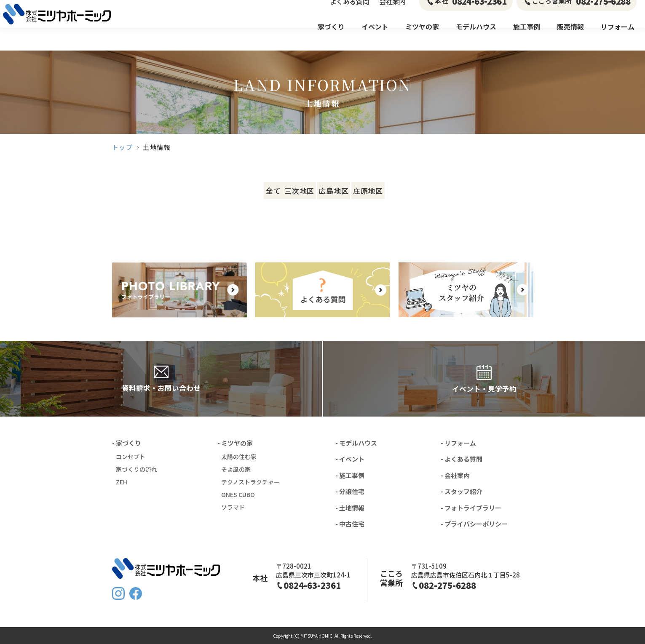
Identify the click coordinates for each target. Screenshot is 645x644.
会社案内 (392, 13)
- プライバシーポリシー (474, 524)
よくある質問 (349, 13)
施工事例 (527, 38)
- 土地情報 (350, 508)
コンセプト (131, 457)
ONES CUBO (238, 494)
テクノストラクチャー (250, 482)
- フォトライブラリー (471, 508)
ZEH (122, 482)
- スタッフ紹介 (462, 491)
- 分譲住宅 (350, 491)
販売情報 (570, 38)
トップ (123, 147)
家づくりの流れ (136, 469)
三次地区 (291, 191)
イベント (375, 38)
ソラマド (233, 507)
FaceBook (136, 593)
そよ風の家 (236, 469)
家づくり (331, 38)
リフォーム (618, 38)
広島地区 (354, 191)
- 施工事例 (350, 475)
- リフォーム (458, 443)
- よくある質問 (462, 459)
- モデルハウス (356, 443)
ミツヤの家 (422, 38)
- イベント (350, 459)
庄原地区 (416, 191)
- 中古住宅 (350, 524)
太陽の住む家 (239, 457)
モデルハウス (476, 38)
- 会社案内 (455, 475)
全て (228, 191)
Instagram (118, 593)
